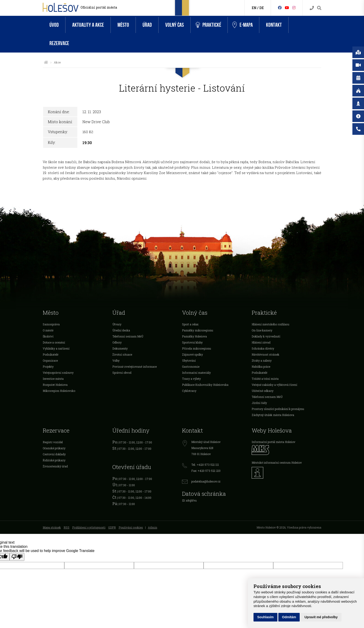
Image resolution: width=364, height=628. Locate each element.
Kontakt (274, 25)
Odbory (117, 342)
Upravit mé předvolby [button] (321, 617)
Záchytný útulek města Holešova (273, 415)
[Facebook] (280, 8)
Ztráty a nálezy (262, 360)
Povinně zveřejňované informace (135, 367)
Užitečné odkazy (263, 391)
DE (262, 8)
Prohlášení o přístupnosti (89, 527)
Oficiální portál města (99, 7)
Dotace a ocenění (54, 342)
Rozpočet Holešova (55, 385)
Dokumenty (120, 348)
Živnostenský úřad (55, 466)
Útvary (117, 324)
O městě (48, 330)
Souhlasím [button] (265, 617)
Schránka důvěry (263, 348)
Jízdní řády (259, 403)
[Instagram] (294, 8)
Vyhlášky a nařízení (56, 348)
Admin (153, 527)
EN (254, 8)
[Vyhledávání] (319, 8)
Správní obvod (122, 373)
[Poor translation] (17, 557)
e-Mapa (243, 25)
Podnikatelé (50, 354)
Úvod (54, 25)
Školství (48, 336)
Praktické (208, 25)
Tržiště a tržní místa (265, 379)
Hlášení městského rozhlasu (270, 324)
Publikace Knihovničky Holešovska (205, 385)
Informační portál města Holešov (273, 442)
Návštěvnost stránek (265, 354)
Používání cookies (131, 527)
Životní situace (122, 354)
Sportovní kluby (192, 342)
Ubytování (189, 360)
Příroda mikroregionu (197, 348)
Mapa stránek (52, 527)
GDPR (112, 527)
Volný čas (175, 25)
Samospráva (51, 324)
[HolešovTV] (287, 8)
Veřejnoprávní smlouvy (58, 373)
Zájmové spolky (192, 354)
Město (123, 25)
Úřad (147, 25)
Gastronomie (191, 367)
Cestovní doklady (54, 454)
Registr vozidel (53, 442)
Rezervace (59, 43)
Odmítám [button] (289, 617)
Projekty (48, 367)
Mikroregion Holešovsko (59, 391)
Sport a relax (190, 324)
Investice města (53, 379)
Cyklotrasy (189, 391)
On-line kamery (262, 330)
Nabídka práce (261, 367)
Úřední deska (121, 330)
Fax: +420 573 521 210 (206, 471)
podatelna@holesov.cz (206, 481)
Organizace (50, 360)
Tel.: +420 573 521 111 (205, 465)
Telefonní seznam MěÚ (128, 336)
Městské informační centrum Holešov (277, 463)
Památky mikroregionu (198, 330)
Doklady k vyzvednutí (266, 336)
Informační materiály (196, 373)
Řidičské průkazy (54, 460)
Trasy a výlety (191, 379)
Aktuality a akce (88, 25)
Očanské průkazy (54, 448)
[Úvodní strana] (46, 62)
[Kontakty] (312, 8)
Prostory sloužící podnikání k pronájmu (278, 409)
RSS (67, 527)
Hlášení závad (261, 342)
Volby (116, 360)
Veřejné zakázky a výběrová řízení (274, 385)
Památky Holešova (194, 336)
